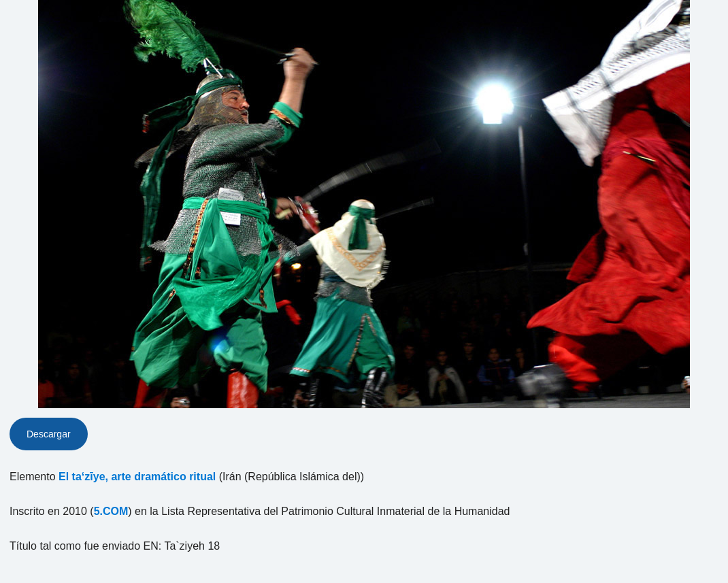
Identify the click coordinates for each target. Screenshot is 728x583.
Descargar (49, 434)
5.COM (111, 511)
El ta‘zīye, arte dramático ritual (137, 477)
